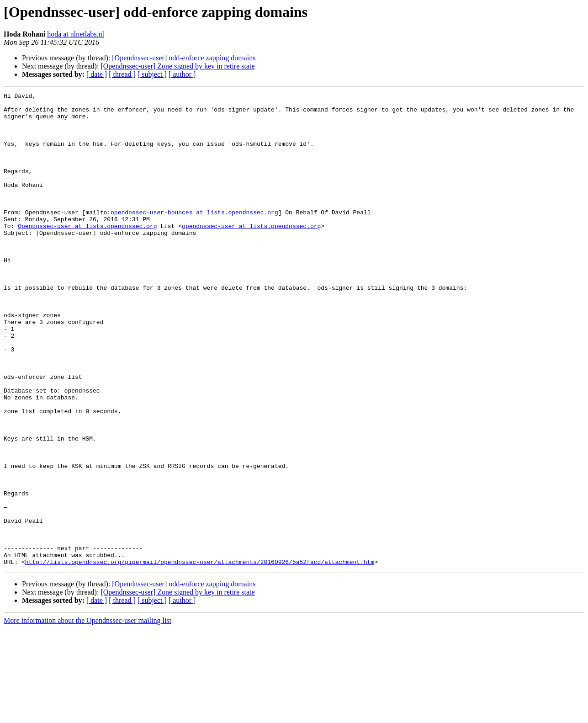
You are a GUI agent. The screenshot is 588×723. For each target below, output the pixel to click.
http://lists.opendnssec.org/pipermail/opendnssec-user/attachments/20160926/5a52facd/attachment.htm (200, 656)
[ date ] (97, 74)
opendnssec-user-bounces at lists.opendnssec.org (194, 237)
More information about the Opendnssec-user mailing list (87, 715)
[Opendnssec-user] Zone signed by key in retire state (177, 66)
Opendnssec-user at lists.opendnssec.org (87, 253)
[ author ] (182, 74)
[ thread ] (122, 74)
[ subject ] (152, 74)
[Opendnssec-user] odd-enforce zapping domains (184, 58)
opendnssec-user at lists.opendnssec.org (251, 253)
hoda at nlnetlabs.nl (76, 34)
